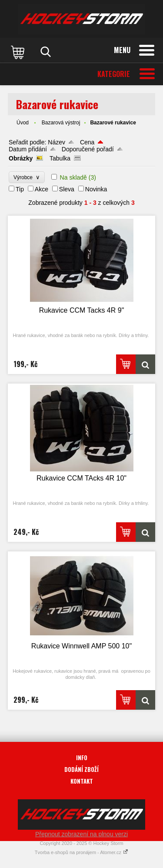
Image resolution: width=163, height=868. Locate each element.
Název (57, 142)
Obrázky (21, 158)
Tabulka (60, 158)
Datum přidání (28, 149)
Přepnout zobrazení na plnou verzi (81, 834)
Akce (42, 189)
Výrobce (27, 177)
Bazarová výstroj (61, 123)
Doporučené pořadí (88, 149)
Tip (20, 189)
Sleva (67, 189)
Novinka (96, 189)
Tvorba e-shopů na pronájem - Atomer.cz (81, 852)
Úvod (23, 123)
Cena (87, 142)
